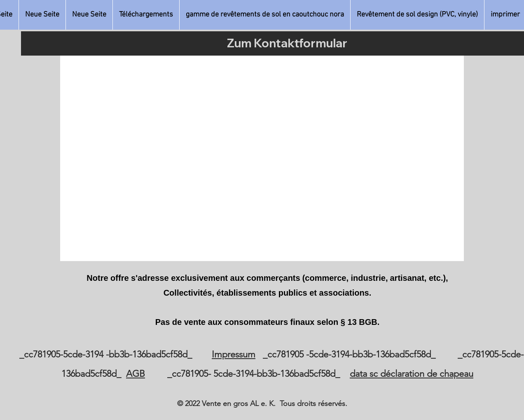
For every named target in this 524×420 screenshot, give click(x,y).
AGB (136, 374)
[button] (265, 15)
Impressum (234, 354)
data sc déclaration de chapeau (412, 374)
